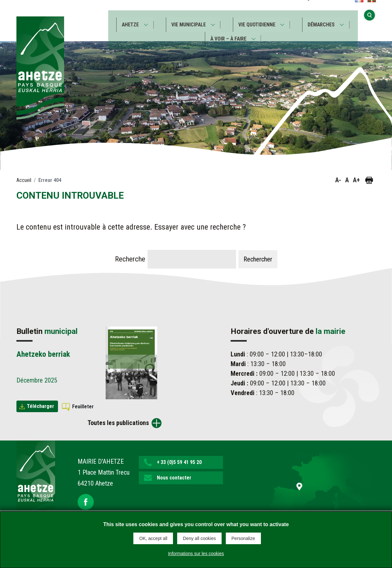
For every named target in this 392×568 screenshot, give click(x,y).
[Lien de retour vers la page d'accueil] (36, 482)
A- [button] (338, 180)
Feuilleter (83, 407)
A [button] (347, 180)
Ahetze (129, 21)
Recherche (130, 259)
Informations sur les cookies (196, 553)
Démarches (323, 21)
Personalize (243, 538)
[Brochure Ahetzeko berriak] (131, 362)
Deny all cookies (199, 538)
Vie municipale (188, 21)
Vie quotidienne (257, 21)
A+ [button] (356, 180)
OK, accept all (153, 538)
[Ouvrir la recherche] (369, 20)
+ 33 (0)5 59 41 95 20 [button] (179, 462)
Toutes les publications (118, 423)
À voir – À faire (228, 35)
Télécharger (40, 406)
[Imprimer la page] (369, 180)
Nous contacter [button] (174, 478)
